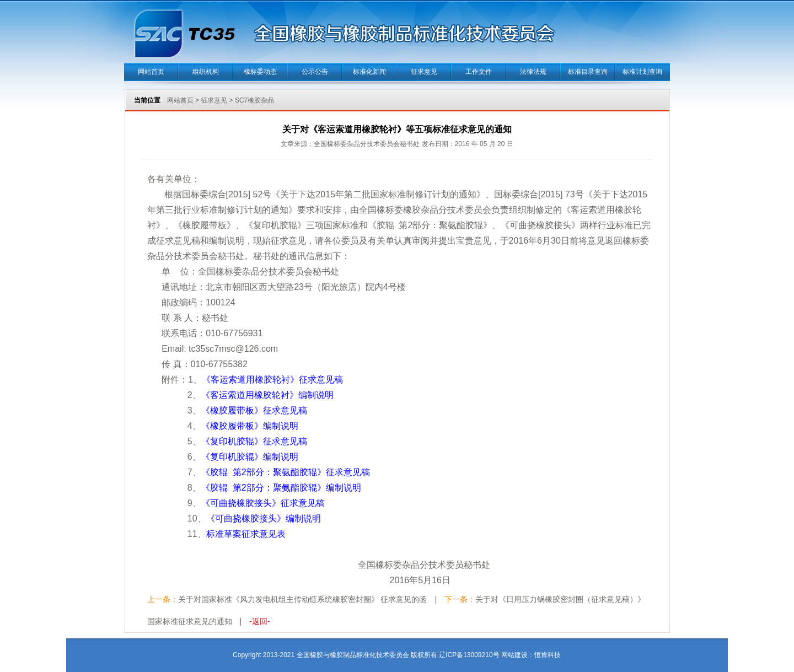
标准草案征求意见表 (246, 534)
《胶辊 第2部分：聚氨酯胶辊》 (286, 472)
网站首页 (151, 72)
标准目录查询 (588, 72)
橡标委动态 (260, 72)
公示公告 (315, 72)
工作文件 (479, 72)
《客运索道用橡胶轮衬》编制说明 (267, 395)
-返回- (259, 621)
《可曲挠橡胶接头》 (263, 503)
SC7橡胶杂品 (254, 100)
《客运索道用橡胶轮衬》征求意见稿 (272, 380)
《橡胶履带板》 (254, 410)
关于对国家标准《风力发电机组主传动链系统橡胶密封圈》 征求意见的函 (303, 599)
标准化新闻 (369, 72)
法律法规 (533, 72)
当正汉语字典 (561, 639)
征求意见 (424, 72)
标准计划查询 (642, 72)
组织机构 (206, 72)
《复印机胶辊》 (254, 441)
